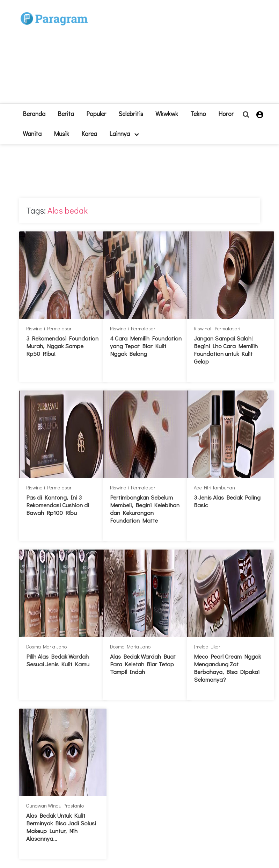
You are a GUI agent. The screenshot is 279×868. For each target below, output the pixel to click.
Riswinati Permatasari (49, 328)
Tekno (198, 114)
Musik (61, 134)
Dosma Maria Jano (46, 647)
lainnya (124, 134)
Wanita (32, 134)
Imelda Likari (208, 647)
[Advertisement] (171, 55)
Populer (96, 114)
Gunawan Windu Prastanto (55, 806)
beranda (34, 114)
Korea (89, 134)
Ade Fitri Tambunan (214, 487)
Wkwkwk (167, 114)
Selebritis (131, 114)
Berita (66, 114)
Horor (226, 114)
